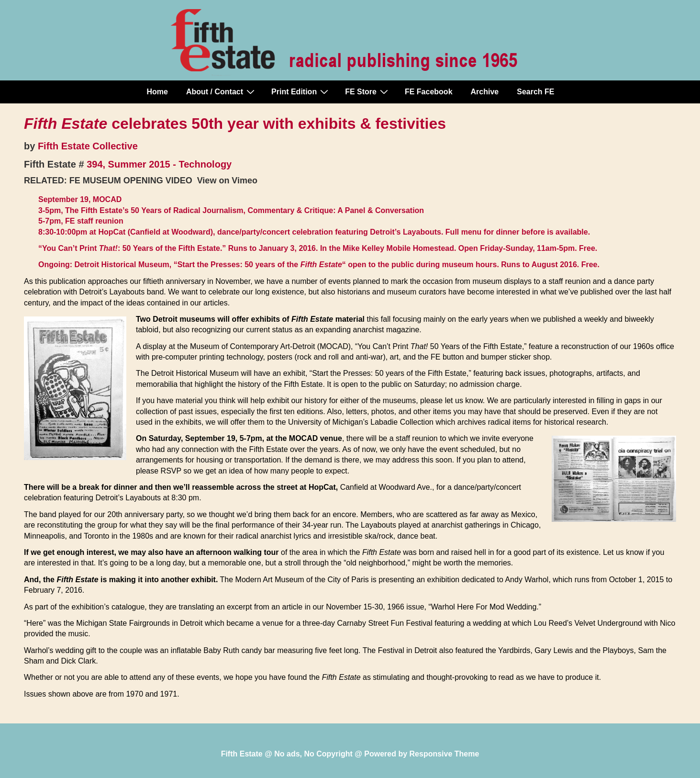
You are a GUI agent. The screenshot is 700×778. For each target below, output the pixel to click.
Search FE (535, 92)
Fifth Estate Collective (88, 146)
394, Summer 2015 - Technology (159, 164)
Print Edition (301, 91)
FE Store (368, 91)
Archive (485, 92)
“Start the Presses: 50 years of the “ (260, 265)
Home (157, 92)
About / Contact (222, 91)
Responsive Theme (444, 754)
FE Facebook (429, 92)
